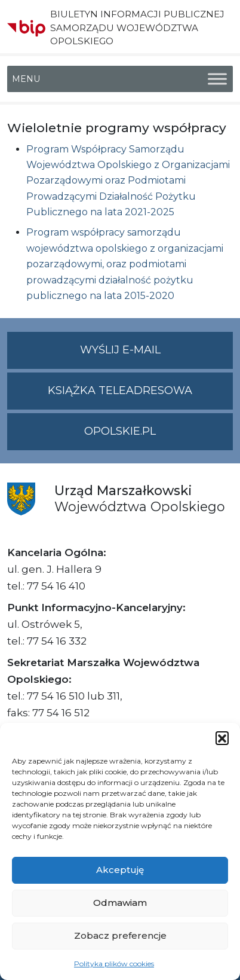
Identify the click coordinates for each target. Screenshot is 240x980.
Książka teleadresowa (120, 390)
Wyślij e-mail (157, 355)
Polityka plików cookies (114, 964)
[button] (222, 738)
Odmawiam (120, 903)
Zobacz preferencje (120, 935)
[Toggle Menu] (217, 79)
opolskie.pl (120, 431)
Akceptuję (120, 870)
